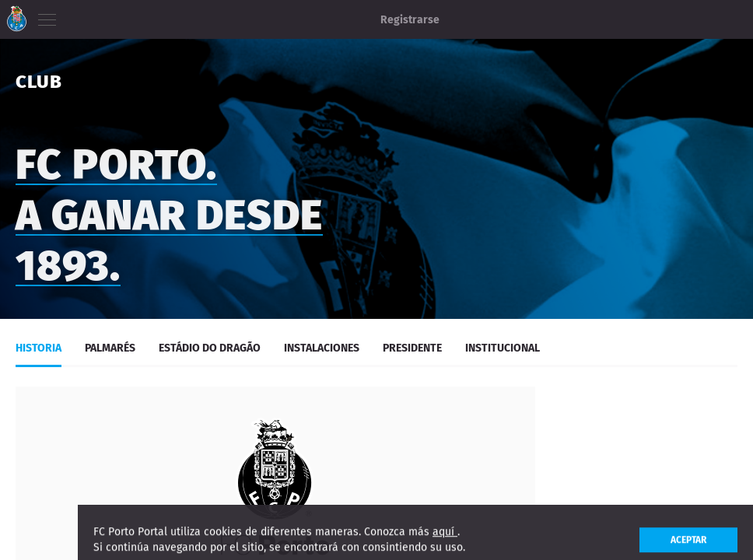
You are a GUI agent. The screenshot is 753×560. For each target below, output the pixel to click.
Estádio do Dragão (210, 348)
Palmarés (110, 348)
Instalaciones (322, 348)
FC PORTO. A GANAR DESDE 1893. (169, 221)
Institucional (503, 348)
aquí (445, 541)
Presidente (412, 348)
